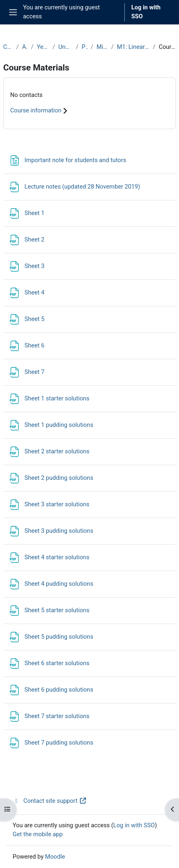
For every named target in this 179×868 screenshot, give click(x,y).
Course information (40, 110)
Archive (25, 47)
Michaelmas (102, 47)
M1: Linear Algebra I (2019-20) (133, 47)
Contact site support (50, 801)
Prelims (84, 47)
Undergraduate (65, 47)
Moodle (55, 857)
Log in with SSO (146, 12)
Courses (8, 47)
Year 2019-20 (43, 47)
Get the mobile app (38, 834)
